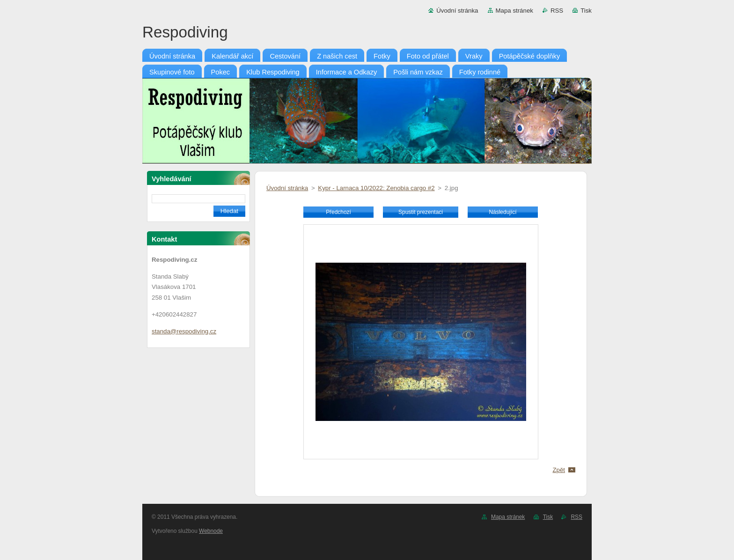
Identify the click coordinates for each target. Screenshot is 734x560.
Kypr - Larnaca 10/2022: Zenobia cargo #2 (376, 188)
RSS (557, 11)
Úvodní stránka (457, 11)
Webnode (211, 531)
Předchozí (338, 212)
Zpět (559, 470)
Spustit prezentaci (421, 212)
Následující (503, 212)
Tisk (586, 11)
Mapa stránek (514, 11)
